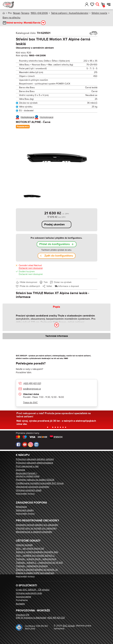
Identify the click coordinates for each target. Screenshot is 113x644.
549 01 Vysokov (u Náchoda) (31, 618)
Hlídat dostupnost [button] (28, 282)
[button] (82, 4)
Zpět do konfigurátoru (59, 256)
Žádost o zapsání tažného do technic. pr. (37, 570)
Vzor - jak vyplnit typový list (30, 548)
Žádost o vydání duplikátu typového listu (37, 552)
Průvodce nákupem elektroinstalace (34, 463)
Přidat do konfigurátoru (54, 244)
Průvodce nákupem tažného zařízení (35, 459)
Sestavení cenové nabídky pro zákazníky (37, 525)
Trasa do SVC (30, 402)
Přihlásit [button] (87, 4)
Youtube (25, 445)
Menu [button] (109, 4)
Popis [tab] (56, 307)
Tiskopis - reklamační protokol (32, 566)
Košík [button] (104, 6)
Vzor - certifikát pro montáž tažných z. (35, 555)
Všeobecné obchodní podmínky (33, 487)
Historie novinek (24, 545)
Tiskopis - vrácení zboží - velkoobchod (36, 559)
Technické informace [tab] (57, 336)
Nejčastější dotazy (25, 494)
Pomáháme (22, 600)
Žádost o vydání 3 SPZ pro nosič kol (35, 573)
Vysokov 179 (23, 615)
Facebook (18, 445)
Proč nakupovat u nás (27, 466)
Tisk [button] (46, 282)
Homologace (27, 117)
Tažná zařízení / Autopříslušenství (70, 13)
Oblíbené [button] (92, 4)
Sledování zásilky (25, 510)
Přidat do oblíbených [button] (30, 286)
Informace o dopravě (69, 286)
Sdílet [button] (49, 286)
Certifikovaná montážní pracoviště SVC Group (40, 483)
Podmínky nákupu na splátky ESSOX (35, 480)
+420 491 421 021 (32, 383)
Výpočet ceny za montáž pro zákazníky (36, 528)
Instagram (31, 445)
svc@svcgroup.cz (32, 389)
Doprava (20, 470)
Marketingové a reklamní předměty (34, 532)
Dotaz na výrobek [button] (63, 282)
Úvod (4, 13)
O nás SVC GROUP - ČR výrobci (33, 590)
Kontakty (20, 604)
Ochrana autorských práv (29, 593)
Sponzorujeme (23, 597)
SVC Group (69, 626)
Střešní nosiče (99, 13)
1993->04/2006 (39, 13)
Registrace (21, 507)
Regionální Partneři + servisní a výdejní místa (28, 475)
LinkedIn (36, 445)
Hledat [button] (97, 4)
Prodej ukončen (54, 225)
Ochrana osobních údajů (29, 490)
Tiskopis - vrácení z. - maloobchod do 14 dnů (39, 562)
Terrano (25, 13)
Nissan (17, 13)
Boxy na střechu (11, 18)
